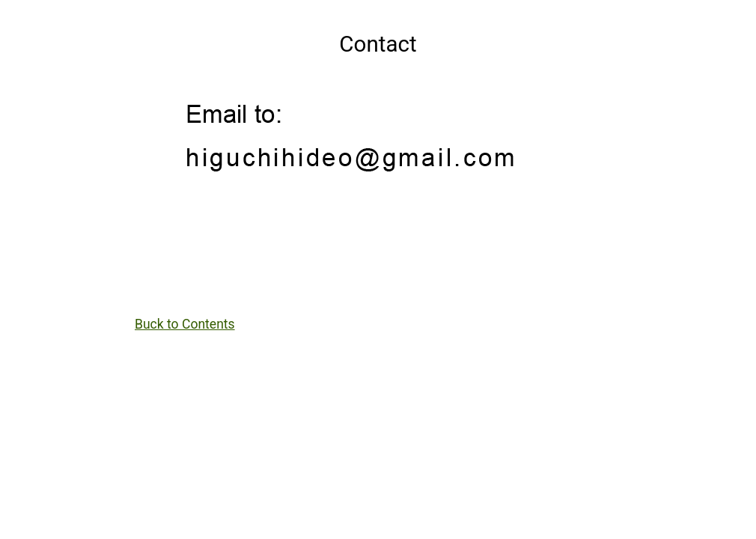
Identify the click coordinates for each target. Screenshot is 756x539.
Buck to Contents (185, 324)
